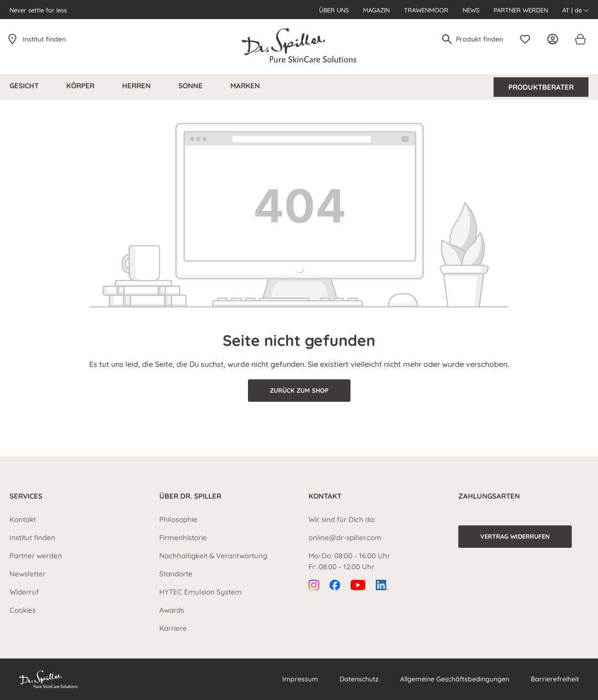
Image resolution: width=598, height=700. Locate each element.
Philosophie (178, 519)
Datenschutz (359, 679)
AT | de (575, 10)
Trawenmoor (426, 10)
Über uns (334, 10)
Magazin (376, 10)
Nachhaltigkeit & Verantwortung (213, 556)
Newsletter (28, 574)
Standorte (176, 574)
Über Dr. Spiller (190, 496)
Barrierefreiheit (555, 679)
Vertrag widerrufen (515, 536)
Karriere (173, 628)
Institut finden (44, 39)
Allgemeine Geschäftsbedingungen (455, 679)
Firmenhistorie (183, 538)
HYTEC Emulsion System (201, 592)
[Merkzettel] (527, 39)
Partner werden (521, 10)
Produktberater (541, 87)
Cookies (23, 610)
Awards (172, 610)
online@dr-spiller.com (345, 538)
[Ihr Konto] (555, 39)
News (471, 10)
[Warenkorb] (580, 39)
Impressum (300, 679)
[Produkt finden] (480, 39)
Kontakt (23, 519)
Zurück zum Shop (299, 390)
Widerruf (24, 592)
